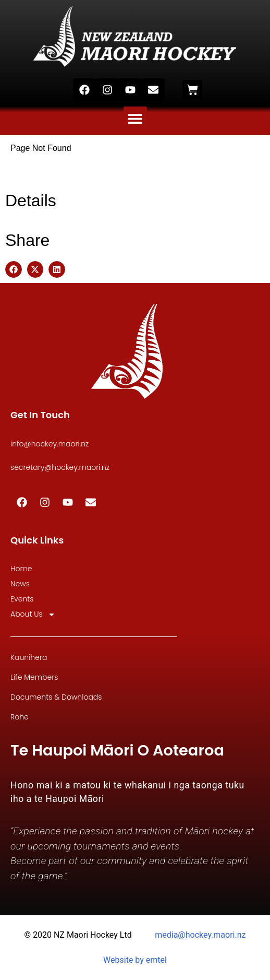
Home (21, 569)
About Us (33, 614)
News (20, 584)
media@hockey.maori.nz (200, 935)
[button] (135, 118)
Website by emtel (135, 960)
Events (22, 599)
